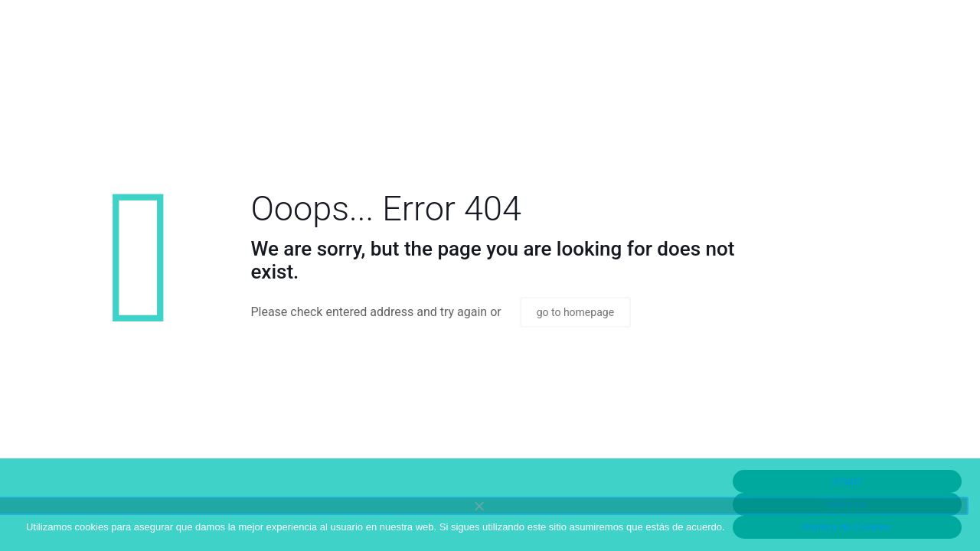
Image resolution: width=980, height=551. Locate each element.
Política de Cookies (847, 527)
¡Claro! (847, 481)
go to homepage (575, 312)
